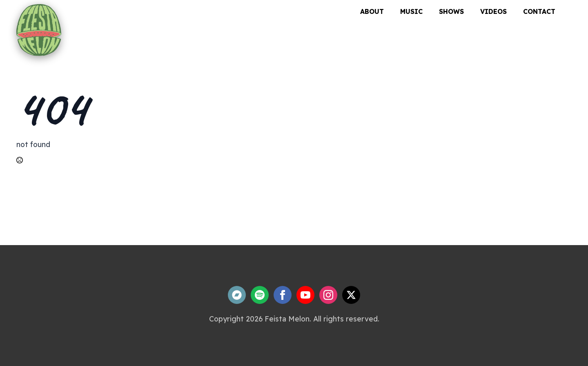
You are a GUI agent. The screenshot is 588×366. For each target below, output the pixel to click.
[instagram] (328, 295)
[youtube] (305, 295)
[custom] (237, 295)
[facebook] (283, 295)
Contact (539, 11)
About (372, 11)
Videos (493, 11)
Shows (451, 11)
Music (411, 11)
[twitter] (351, 295)
